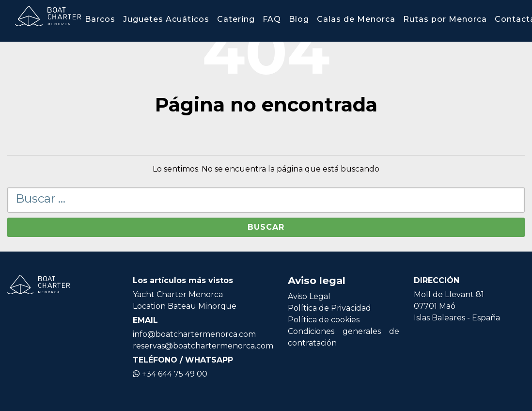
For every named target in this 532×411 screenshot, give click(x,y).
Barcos (100, 19)
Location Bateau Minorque (185, 306)
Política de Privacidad (329, 308)
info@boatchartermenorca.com (194, 334)
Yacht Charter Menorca (178, 294)
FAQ (272, 19)
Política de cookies (324, 320)
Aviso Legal (309, 296)
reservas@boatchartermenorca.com (203, 346)
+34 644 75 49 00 (170, 374)
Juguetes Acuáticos (166, 19)
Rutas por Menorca (445, 19)
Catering (236, 19)
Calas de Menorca (356, 19)
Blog (299, 19)
